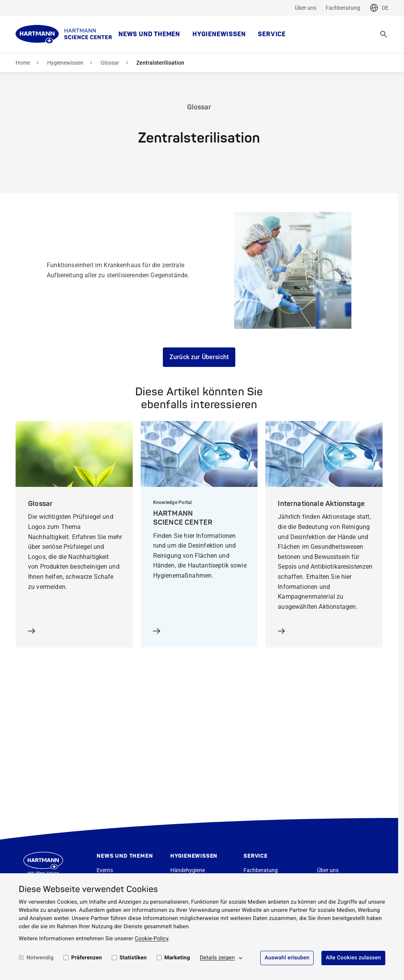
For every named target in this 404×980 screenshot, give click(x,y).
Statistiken (133, 958)
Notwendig (40, 958)
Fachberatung (343, 8)
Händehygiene (188, 870)
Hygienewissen (219, 34)
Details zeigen (217, 958)
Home (23, 63)
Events (105, 870)
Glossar (110, 63)
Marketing (177, 958)
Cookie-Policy (152, 939)
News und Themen (149, 34)
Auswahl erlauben (287, 958)
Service (272, 34)
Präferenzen (87, 958)
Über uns (306, 8)
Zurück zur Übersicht (199, 357)
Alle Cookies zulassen (353, 958)
